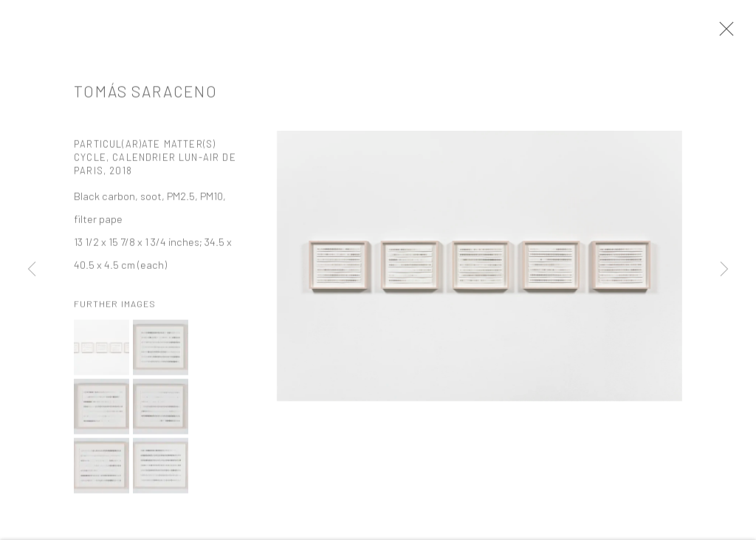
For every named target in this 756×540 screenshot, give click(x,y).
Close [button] (724, 33)
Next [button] (724, 270)
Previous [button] (32, 270)
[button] (102, 352)
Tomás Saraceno (145, 95)
